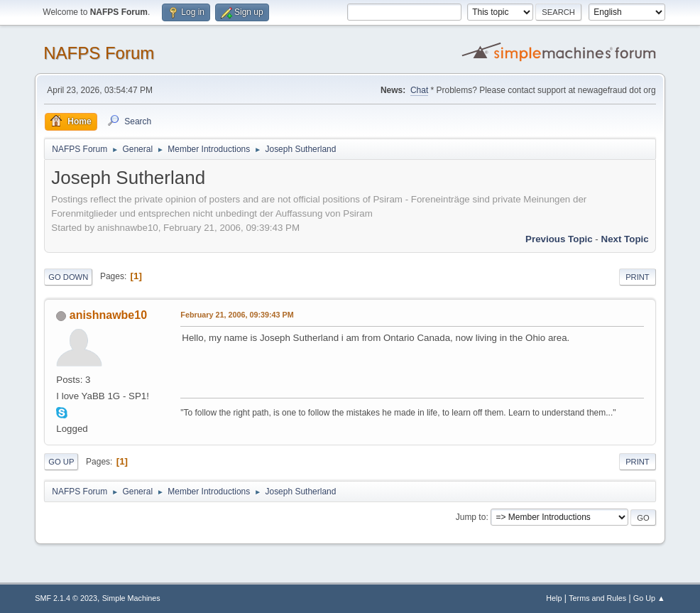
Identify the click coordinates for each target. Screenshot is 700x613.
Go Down (68, 277)
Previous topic (559, 239)
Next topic (625, 239)
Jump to (471, 517)
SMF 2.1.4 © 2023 (66, 598)
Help (554, 598)
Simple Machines (131, 598)
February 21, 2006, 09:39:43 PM (237, 315)
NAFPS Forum (99, 53)
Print (638, 277)
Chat (419, 90)
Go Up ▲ (649, 598)
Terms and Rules (597, 598)
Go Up (61, 462)
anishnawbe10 (108, 315)
